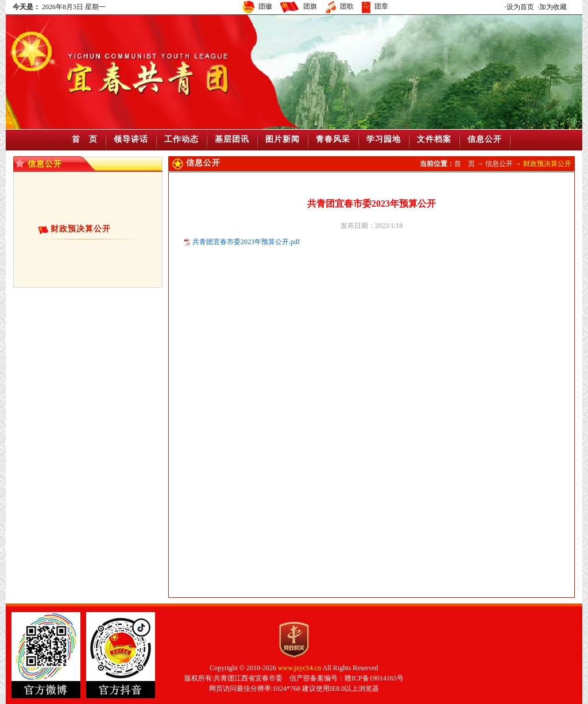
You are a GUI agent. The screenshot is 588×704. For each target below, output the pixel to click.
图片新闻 (283, 139)
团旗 (310, 6)
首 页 (85, 139)
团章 (381, 6)
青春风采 (333, 139)
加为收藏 (553, 7)
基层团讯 (232, 139)
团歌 (347, 6)
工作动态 (181, 139)
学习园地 (384, 139)
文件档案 (434, 139)
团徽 (265, 6)
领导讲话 (131, 139)
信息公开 (485, 139)
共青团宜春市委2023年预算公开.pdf (246, 242)
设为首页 (520, 7)
